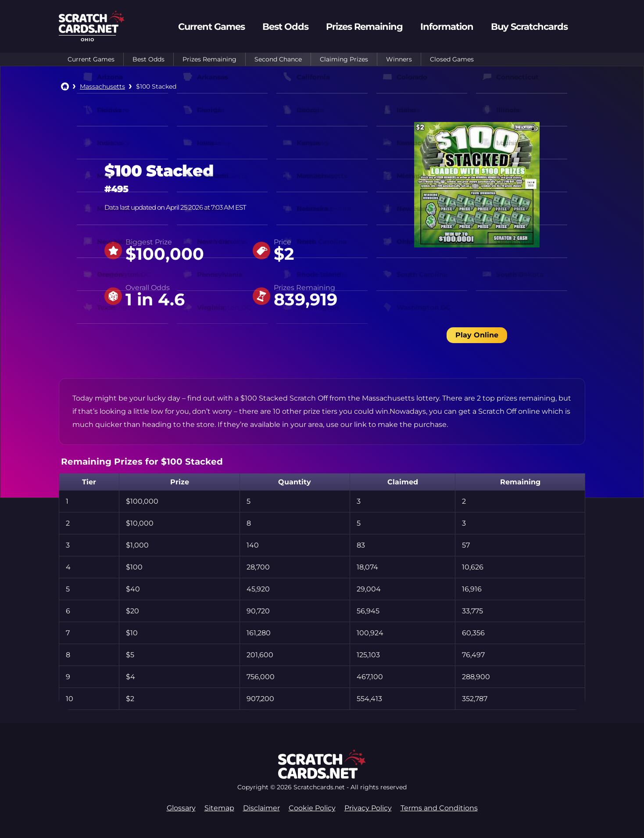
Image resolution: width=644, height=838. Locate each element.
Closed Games (452, 59)
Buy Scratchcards (529, 27)
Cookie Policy (312, 808)
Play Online (477, 335)
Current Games (91, 59)
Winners (399, 59)
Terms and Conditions (439, 808)
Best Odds (148, 59)
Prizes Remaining (209, 59)
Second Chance (278, 59)
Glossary (181, 808)
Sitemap (219, 808)
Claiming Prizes (344, 59)
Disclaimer (261, 808)
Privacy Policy (368, 808)
